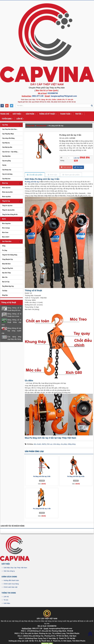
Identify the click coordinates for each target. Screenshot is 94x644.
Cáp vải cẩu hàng (7, 174)
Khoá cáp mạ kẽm (7, 192)
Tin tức (6, 600)
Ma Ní (4, 219)
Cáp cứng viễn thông (8, 138)
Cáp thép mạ (6, 143)
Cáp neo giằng (6, 161)
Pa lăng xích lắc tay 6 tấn (76, 476)
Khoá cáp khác (6, 197)
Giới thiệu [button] (17, 114)
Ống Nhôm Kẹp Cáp (8, 286)
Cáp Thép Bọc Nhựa (8, 134)
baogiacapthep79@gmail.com (64, 96)
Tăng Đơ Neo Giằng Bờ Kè (10, 214)
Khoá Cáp (5, 183)
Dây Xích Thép (6, 273)
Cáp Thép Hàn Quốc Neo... (10, 129)
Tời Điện (5, 291)
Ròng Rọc (5, 295)
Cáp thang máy (7, 170)
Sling (4, 246)
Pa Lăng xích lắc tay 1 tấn (42, 509)
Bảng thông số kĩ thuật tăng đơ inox (14, 309)
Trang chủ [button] (5, 114)
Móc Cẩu (5, 277)
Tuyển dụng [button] (7, 119)
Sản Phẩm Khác (7, 241)
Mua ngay (78, 167)
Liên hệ (6, 597)
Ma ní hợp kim (6, 223)
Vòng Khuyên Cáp (7, 259)
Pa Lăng (5, 250)
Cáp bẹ (4, 165)
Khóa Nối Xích (6, 264)
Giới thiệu (7, 603)
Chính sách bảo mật (10, 587)
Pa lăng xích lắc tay (32, 182)
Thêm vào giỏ (66, 167)
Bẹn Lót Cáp (6, 282)
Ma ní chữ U (6, 237)
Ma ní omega (6, 228)
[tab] (35, 175)
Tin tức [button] (79, 114)
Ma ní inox (5, 232)
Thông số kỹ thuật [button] (48, 114)
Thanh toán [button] (66, 114)
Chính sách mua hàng (11, 584)
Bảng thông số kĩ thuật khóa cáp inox (11, 322)
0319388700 (53, 93)
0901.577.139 (38, 96)
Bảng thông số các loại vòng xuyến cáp (11, 331)
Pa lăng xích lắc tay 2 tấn (42, 476)
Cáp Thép (5, 125)
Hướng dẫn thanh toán (11, 580)
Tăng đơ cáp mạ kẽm (8, 210)
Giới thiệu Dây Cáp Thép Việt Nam (15, 568)
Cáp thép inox (6, 179)
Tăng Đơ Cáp (6, 201)
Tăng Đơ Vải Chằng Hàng (10, 255)
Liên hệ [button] (20, 119)
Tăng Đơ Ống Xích (8, 268)
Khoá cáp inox (6, 188)
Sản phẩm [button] (31, 114)
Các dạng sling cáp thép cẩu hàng (14, 338)
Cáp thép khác (6, 156)
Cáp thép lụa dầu (7, 147)
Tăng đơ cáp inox (7, 206)
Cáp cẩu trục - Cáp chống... (10, 152)
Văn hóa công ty (9, 571)
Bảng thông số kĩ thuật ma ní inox (14, 315)
